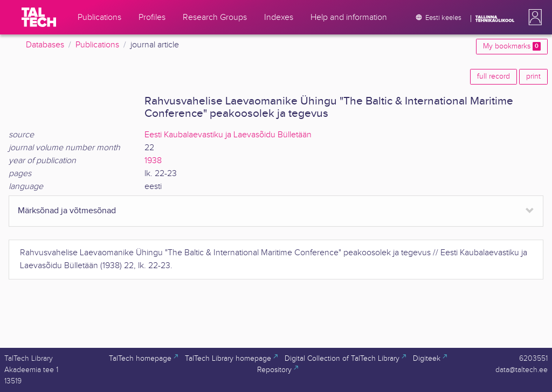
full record (494, 76)
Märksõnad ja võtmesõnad (67, 211)
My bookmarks (512, 46)
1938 (153, 161)
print (533, 76)
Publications (97, 45)
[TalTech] (39, 17)
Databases (45, 45)
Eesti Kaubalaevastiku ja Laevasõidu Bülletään (228, 135)
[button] (533, 17)
